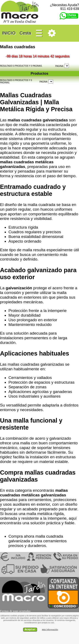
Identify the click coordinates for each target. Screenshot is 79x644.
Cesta (25, 33)
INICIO (9, 33)
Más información (50, 630)
